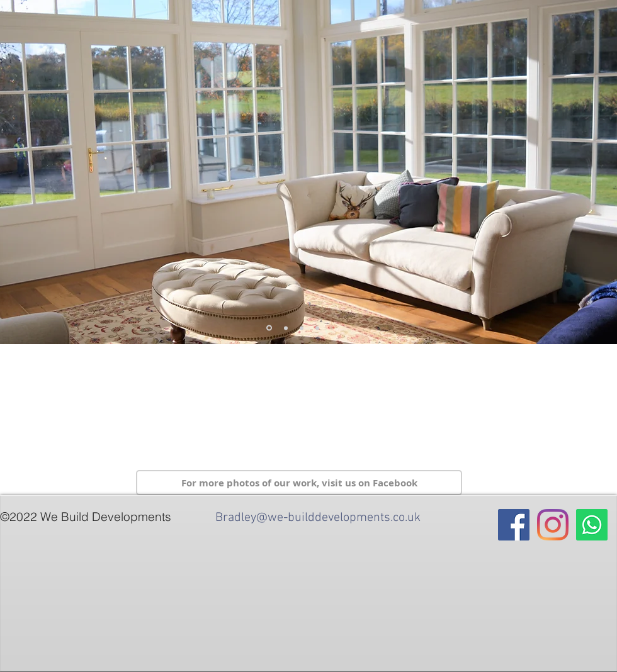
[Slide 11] (317, 328)
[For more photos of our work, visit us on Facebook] (299, 483)
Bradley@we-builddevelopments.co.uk (318, 518)
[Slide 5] (269, 328)
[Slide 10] (302, 328)
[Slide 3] (286, 328)
